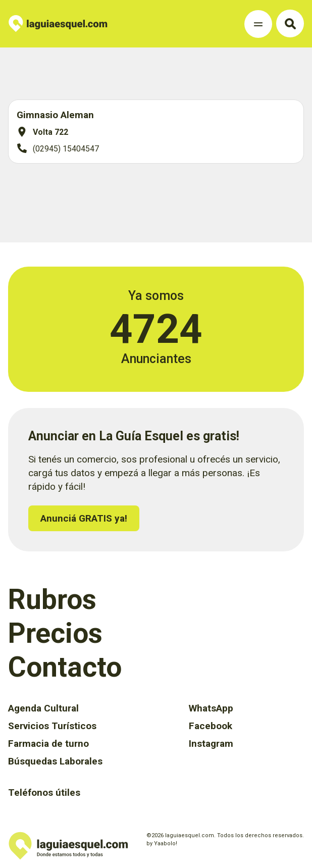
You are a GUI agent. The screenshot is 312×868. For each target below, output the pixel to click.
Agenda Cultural (43, 708)
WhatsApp (211, 708)
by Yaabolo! (162, 844)
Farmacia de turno (48, 744)
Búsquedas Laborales (55, 761)
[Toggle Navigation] (258, 24)
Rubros (52, 599)
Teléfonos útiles (44, 793)
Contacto (65, 667)
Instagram (211, 744)
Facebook (211, 726)
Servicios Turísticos (52, 726)
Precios (55, 633)
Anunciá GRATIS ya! (84, 518)
